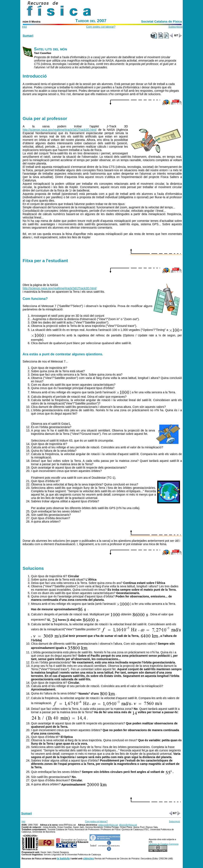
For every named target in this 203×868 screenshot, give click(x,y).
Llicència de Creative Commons (163, 844)
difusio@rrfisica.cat (128, 825)
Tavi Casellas (42, 53)
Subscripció (175, 27)
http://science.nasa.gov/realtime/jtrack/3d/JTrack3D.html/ (60, 130)
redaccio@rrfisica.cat (108, 825)
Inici (24, 27)
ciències (88, 858)
